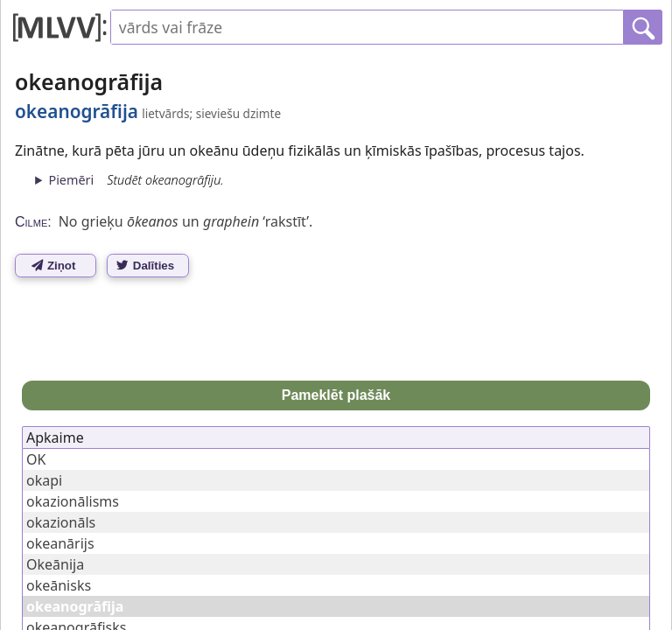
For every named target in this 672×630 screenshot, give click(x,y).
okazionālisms (73, 501)
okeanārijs (60, 543)
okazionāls (61, 522)
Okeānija (55, 564)
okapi (44, 480)
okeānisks (59, 585)
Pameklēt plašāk (336, 395)
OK (36, 459)
